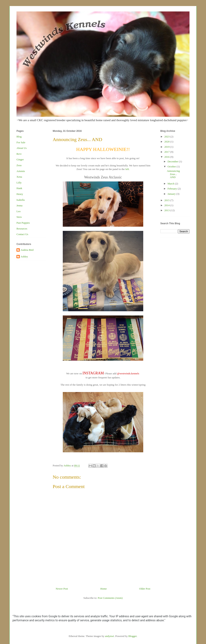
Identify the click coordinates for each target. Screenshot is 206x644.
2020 (167, 142)
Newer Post (62, 589)
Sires (19, 217)
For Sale (21, 142)
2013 (167, 210)
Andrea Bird (27, 250)
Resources (22, 229)
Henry (20, 194)
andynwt (110, 636)
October (172, 166)
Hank (19, 188)
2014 (167, 205)
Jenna (20, 205)
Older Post (145, 589)
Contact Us (22, 234)
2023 (167, 137)
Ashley (24, 256)
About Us (22, 148)
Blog (19, 137)
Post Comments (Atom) (110, 598)
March (171, 184)
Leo (19, 211)
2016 (167, 157)
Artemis (21, 171)
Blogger (132, 636)
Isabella (21, 200)
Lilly (19, 183)
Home (104, 589)
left (127, 169)
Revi (19, 154)
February (173, 189)
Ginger (20, 159)
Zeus (19, 165)
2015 (167, 200)
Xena (19, 177)
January (172, 194)
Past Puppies (23, 223)
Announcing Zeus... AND (173, 174)
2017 (167, 152)
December (173, 161)
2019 (167, 147)
